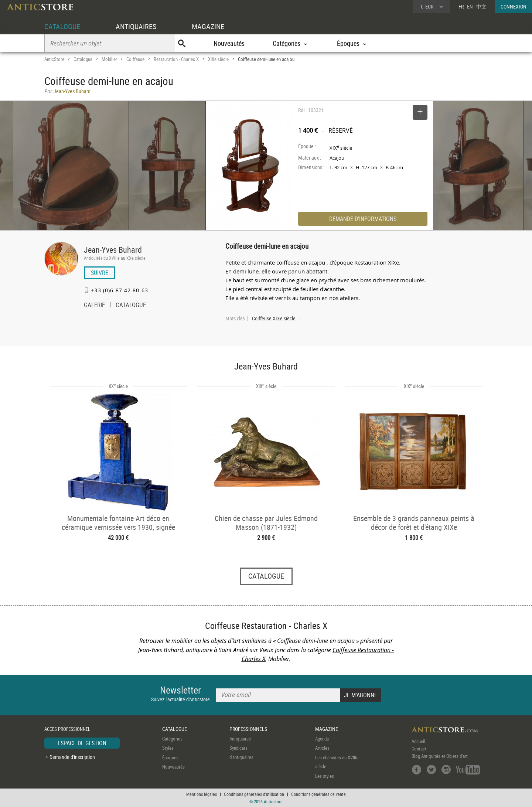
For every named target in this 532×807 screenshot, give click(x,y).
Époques (170, 757)
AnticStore (54, 59)
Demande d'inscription (72, 757)
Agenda (322, 739)
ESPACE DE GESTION (82, 743)
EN (470, 6)
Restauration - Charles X (176, 59)
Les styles (325, 776)
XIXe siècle (218, 59)
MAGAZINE (208, 26)
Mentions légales (202, 794)
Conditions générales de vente (318, 794)
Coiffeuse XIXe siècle (274, 319)
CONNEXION (514, 6)
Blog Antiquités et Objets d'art (440, 756)
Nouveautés (229, 43)
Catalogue (83, 59)
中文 (481, 6)
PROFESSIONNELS (248, 729)
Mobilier (109, 59)
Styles (168, 748)
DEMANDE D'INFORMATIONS (363, 219)
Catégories (172, 739)
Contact (419, 749)
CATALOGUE (62, 26)
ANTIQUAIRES (136, 26)
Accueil (418, 741)
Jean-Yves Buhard (113, 250)
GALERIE (94, 306)
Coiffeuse (135, 59)
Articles (322, 748)
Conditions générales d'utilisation (254, 794)
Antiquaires (240, 739)
